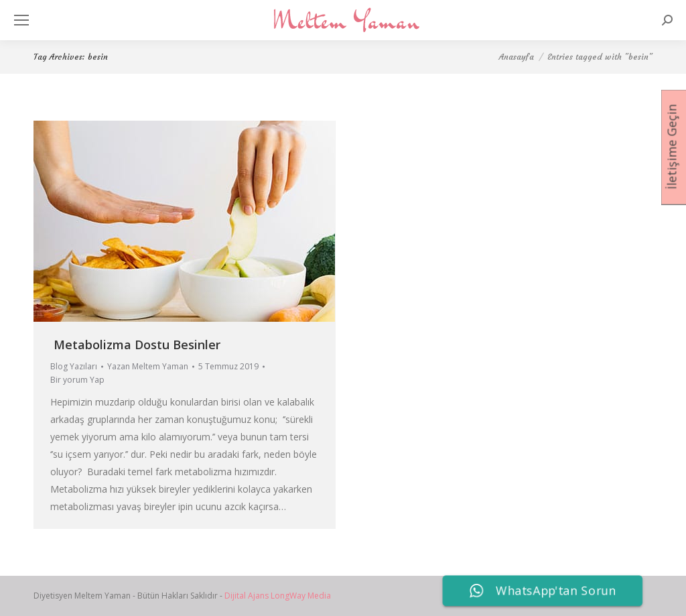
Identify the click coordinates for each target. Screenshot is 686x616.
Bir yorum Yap (77, 380)
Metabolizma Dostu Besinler (137, 345)
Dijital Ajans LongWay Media (278, 596)
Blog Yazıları (74, 366)
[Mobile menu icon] (21, 20)
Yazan (148, 366)
